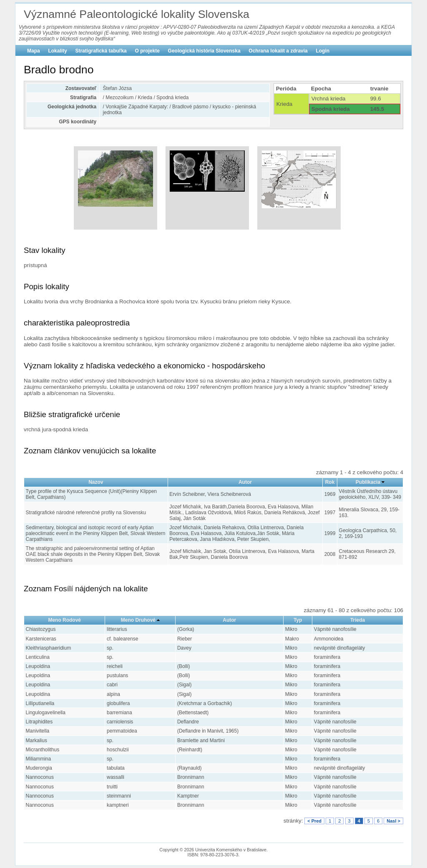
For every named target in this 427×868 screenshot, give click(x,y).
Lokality (57, 51)
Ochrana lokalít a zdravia (278, 51)
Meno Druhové (138, 620)
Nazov (96, 482)
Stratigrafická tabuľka (101, 51)
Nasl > (393, 821)
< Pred (314, 821)
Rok (330, 482)
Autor (245, 482)
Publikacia (368, 482)
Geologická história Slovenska (204, 51)
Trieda (358, 620)
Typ (298, 620)
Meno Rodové (64, 620)
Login (323, 51)
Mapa (34, 51)
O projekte (147, 51)
